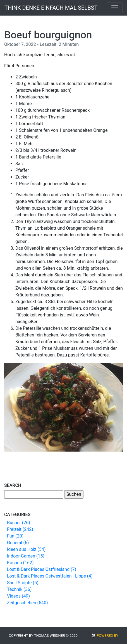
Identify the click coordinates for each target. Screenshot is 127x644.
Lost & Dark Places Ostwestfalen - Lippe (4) (50, 576)
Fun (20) (15, 536)
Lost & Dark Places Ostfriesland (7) (42, 569)
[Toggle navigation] (115, 8)
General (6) (18, 543)
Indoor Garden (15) (26, 556)
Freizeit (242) (20, 529)
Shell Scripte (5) (23, 583)
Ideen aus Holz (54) (26, 549)
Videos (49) (18, 596)
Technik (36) (19, 589)
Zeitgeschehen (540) (27, 603)
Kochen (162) (20, 563)
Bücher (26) (19, 523)
